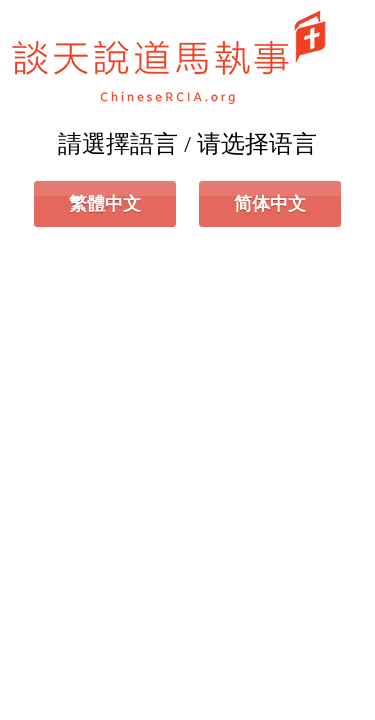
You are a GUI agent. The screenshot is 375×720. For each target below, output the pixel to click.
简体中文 (270, 204)
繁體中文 (105, 204)
